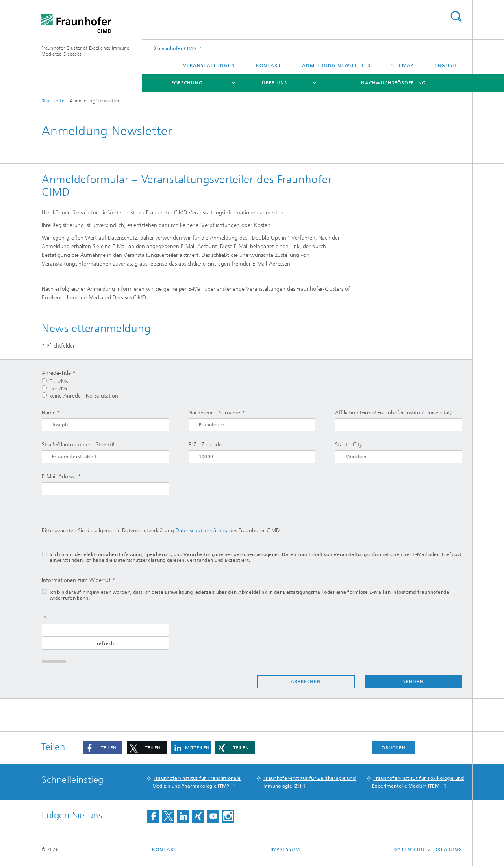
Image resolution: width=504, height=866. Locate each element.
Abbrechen (306, 682)
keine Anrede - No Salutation (80, 396)
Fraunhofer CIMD (177, 48)
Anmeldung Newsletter (336, 65)
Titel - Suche (456, 16)
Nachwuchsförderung (394, 83)
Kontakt (268, 65)
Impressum (285, 849)
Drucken (394, 748)
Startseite (53, 101)
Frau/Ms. (56, 382)
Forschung (187, 83)
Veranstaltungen (209, 65)
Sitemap (402, 65)
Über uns (274, 83)
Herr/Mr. (55, 389)
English (446, 65)
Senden (413, 682)
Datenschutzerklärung (202, 531)
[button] (103, 748)
